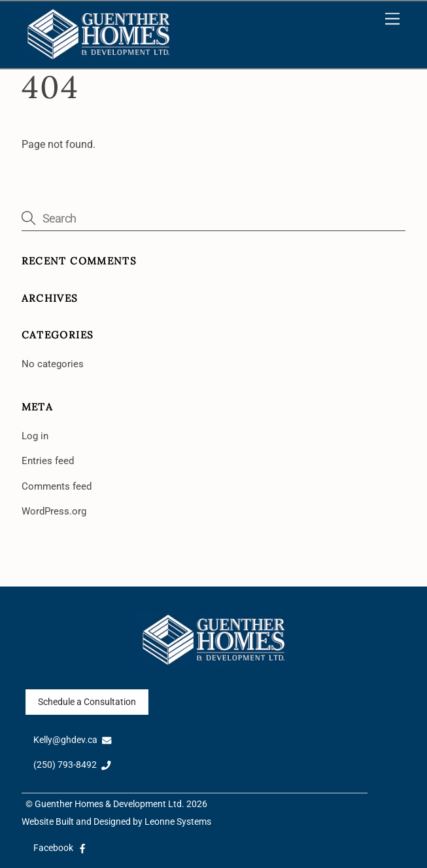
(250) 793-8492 (72, 765)
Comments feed (57, 486)
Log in (35, 436)
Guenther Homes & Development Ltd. (110, 804)
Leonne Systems (178, 822)
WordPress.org (54, 511)
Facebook (60, 848)
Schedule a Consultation (87, 702)
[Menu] (392, 19)
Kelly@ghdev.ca (73, 740)
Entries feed (48, 461)
